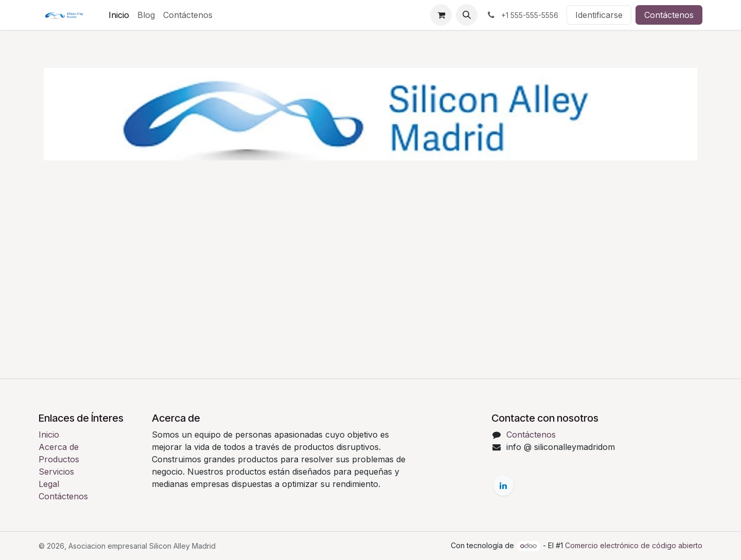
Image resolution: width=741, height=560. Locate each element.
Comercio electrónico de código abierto (634, 545)
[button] (467, 15)
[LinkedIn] (503, 485)
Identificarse (599, 15)
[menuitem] (119, 15)
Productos (59, 459)
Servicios (56, 472)
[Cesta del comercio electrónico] (441, 15)
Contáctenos (669, 15)
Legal (49, 484)
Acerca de (59, 447)
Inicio (49, 435)
